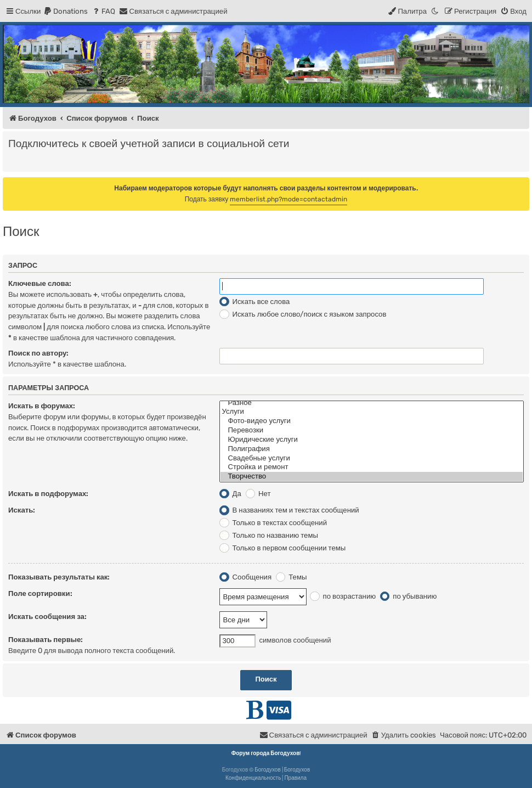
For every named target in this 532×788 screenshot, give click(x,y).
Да (230, 494)
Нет (258, 494)
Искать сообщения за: (47, 617)
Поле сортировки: (40, 593)
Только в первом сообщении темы (282, 548)
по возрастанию (343, 596)
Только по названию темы (269, 535)
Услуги (372, 412)
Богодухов (268, 770)
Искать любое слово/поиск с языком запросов (303, 314)
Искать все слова (254, 302)
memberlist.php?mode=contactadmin (288, 199)
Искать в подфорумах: (48, 494)
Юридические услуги (372, 440)
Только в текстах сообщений (273, 523)
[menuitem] (66, 11)
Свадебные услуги (372, 458)
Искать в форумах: (42, 406)
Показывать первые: (46, 640)
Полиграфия (372, 449)
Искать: (22, 510)
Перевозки (372, 430)
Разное (372, 403)
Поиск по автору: (38, 353)
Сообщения (245, 577)
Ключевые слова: (40, 283)
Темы (291, 577)
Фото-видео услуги (372, 421)
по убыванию (408, 596)
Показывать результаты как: (59, 577)
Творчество (372, 477)
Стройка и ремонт (372, 467)
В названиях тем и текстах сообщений (289, 510)
